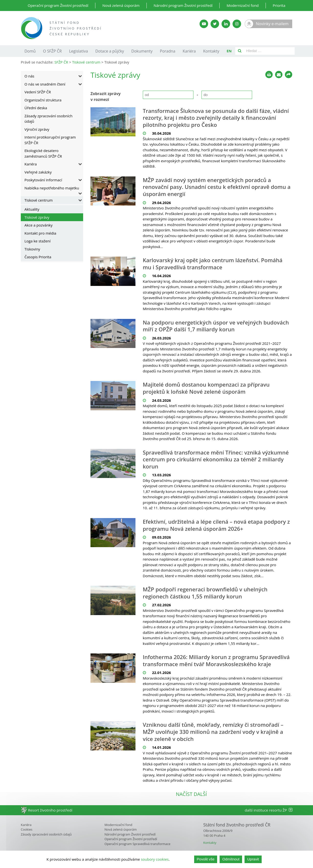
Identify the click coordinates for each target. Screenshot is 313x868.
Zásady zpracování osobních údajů (48, 119)
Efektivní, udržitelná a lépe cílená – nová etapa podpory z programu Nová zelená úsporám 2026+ (216, 525)
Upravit (253, 859)
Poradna (168, 51)
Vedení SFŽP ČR (38, 92)
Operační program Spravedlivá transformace (137, 844)
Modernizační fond (243, 5)
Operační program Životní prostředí (58, 5)
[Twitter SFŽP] (215, 24)
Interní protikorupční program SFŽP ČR (50, 140)
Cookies (27, 829)
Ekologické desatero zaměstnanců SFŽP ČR (43, 153)
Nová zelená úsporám (121, 5)
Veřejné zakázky (38, 172)
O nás (29, 76)
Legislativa (78, 51)
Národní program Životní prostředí (183, 5)
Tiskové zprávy (37, 217)
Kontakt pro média (40, 233)
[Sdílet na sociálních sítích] (289, 75)
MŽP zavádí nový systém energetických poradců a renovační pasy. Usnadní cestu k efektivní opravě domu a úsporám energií (217, 187)
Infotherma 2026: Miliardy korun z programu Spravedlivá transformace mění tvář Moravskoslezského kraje (216, 660)
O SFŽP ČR (52, 51)
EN (229, 51)
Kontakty (211, 51)
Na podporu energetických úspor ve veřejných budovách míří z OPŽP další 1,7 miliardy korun (216, 326)
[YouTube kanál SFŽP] (204, 24)
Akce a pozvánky (39, 225)
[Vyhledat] (240, 51)
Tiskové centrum (39, 200)
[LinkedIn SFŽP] (226, 24)
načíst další (191, 794)
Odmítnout (231, 859)
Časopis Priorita (38, 257)
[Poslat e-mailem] (279, 75)
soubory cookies (155, 859)
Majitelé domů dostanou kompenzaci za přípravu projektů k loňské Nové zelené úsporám (206, 388)
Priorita (279, 5)
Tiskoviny (32, 249)
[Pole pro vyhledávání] (269, 51)
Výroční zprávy (37, 129)
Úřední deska (36, 108)
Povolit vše (206, 859)
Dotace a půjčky (110, 51)
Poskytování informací (43, 180)
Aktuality (32, 209)
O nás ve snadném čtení (45, 84)
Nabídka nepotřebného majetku (52, 188)
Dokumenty (142, 51)
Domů (30, 51)
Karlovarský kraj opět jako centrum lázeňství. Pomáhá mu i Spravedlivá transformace (213, 264)
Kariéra (189, 51)
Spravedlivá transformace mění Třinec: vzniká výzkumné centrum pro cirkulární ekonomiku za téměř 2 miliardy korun (216, 459)
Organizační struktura (43, 100)
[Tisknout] (269, 75)
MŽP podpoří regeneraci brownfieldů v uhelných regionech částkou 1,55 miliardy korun (205, 593)
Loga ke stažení (38, 241)
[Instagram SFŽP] (237, 24)
